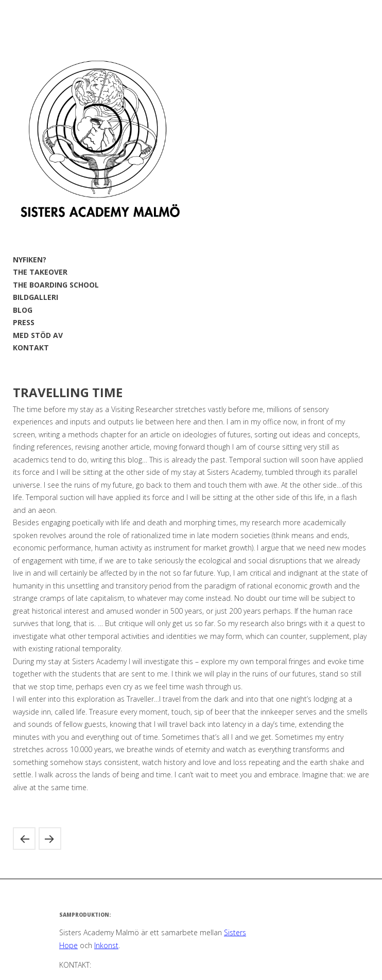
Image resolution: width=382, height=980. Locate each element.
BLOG (23, 310)
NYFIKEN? (30, 260)
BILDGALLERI (36, 297)
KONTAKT (31, 348)
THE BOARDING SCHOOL (56, 285)
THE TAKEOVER (40, 272)
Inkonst (106, 945)
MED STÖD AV (38, 335)
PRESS (24, 322)
